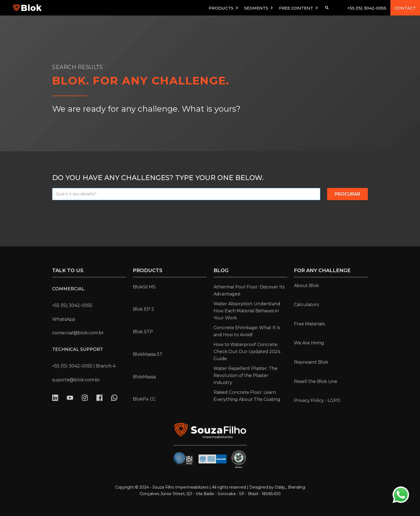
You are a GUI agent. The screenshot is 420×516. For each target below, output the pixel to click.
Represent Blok (311, 362)
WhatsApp (64, 319)
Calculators (306, 305)
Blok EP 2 (143, 309)
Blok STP (143, 332)
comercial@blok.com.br (78, 333)
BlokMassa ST (148, 354)
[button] (224, 8)
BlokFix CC (144, 399)
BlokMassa (144, 377)
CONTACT (405, 8)
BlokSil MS (144, 287)
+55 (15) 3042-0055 (367, 8)
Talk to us (68, 270)
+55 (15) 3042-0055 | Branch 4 (84, 366)
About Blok (306, 286)
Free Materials (309, 324)
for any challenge (322, 270)
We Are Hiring (309, 343)
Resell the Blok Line (316, 381)
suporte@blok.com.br (76, 380)
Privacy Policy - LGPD (317, 400)
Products (148, 270)
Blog (221, 270)
